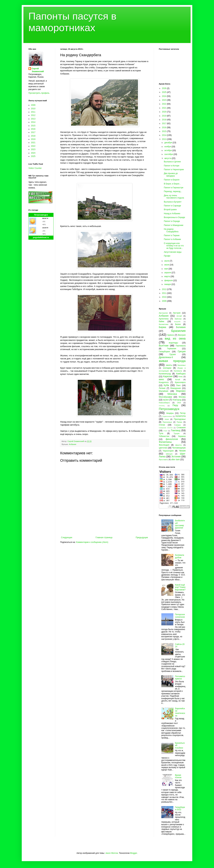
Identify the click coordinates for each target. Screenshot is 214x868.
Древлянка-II (166, 357)
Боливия (181, 327)
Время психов (178, 776)
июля (167, 261)
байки (162, 321)
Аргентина (164, 319)
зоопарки (167, 368)
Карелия (168, 376)
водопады (173, 343)
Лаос (178, 385)
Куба (166, 385)
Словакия (181, 428)
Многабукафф (165, 397)
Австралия (163, 313)
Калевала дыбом (180, 556)
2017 (33, 132)
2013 (33, 119)
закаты (169, 365)
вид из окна (175, 338)
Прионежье (167, 422)
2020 (165, 112)
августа (168, 158)
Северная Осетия (166, 428)
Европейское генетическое (180, 712)
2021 (33, 143)
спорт (165, 431)
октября (168, 150)
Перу (175, 405)
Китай (178, 380)
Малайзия (164, 391)
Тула (161, 433)
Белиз (178, 324)
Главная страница (104, 538)
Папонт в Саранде (172, 206)
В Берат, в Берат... (172, 184)
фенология (172, 439)
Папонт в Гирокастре (174, 188)
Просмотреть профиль (39, 93)
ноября (168, 147)
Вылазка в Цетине (172, 162)
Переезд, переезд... (173, 191)
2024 (33, 153)
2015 (33, 126)
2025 (33, 156)
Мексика (172, 394)
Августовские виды (173, 252)
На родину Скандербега (171, 230)
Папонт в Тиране (172, 235)
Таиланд (176, 430)
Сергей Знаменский (38, 70)
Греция (182, 351)
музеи (166, 400)
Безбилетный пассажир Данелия (180, 524)
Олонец (162, 406)
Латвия (162, 388)
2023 (33, 149)
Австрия (177, 313)
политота (181, 416)
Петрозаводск (41, 215)
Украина (182, 436)
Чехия (182, 451)
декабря (168, 143)
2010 (33, 109)
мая (166, 269)
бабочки (178, 319)
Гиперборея (164, 352)
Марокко (181, 391)
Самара (177, 425)
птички (162, 425)
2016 (33, 129)
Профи (167, 256)
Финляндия (164, 445)
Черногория (168, 451)
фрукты (179, 445)
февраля (169, 280)
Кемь (180, 377)
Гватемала (181, 346)
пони (167, 419)
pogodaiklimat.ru (41, 237)
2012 (33, 115)
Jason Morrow (112, 853)
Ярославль (163, 460)
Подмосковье (167, 416)
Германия (172, 349)
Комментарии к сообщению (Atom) (92, 542)
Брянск (171, 335)
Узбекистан (164, 436)
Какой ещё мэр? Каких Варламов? (180, 587)
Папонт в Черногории (174, 170)
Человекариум (179, 448)
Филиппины (165, 442)
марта (167, 276)
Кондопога (164, 382)
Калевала (178, 371)
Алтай (179, 316)
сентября (169, 154)
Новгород (177, 400)
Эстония (176, 457)
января (168, 284)
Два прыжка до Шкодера (171, 175)
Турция (176, 433)
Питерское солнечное (180, 616)
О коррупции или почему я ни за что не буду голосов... (174, 246)
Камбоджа (181, 374)
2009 (33, 105)
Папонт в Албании (172, 239)
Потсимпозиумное (180, 678)
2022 (33, 146)
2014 (33, 122)
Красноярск (180, 382)
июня (167, 265)
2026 (165, 88)
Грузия (173, 354)
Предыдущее (142, 538)
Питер (183, 413)
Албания (72, 444)
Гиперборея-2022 (180, 808)
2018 (33, 136)
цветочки (163, 448)
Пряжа (179, 422)
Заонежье (181, 365)
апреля (168, 273)
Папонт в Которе (172, 166)
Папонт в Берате (172, 180)
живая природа (172, 361)
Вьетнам (164, 346)
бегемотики (164, 324)
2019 (33, 139)
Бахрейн (177, 322)
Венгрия (182, 335)
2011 (33, 112)
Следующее (67, 538)
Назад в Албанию (172, 214)
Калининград (165, 374)
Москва (182, 397)
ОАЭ (179, 403)
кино (161, 379)
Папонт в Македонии (174, 225)
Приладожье (180, 419)
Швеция (169, 454)
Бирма (162, 327)
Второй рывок (170, 210)
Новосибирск (164, 403)
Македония (176, 388)
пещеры (170, 413)
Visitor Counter (35, 168)
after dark (175, 460)
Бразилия (178, 331)
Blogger (133, 853)
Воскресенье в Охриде (174, 217)
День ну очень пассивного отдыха (174, 197)
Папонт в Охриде (172, 221)
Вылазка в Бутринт (173, 202)
